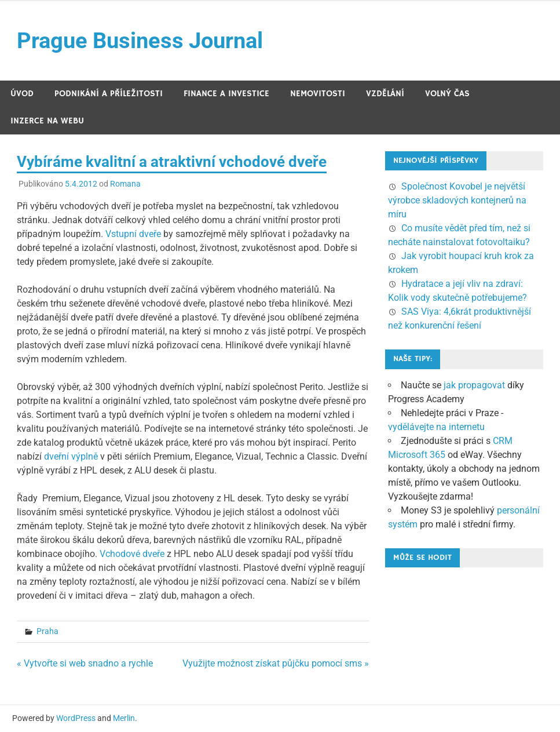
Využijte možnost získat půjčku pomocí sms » (276, 663)
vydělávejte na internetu (436, 427)
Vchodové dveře (132, 554)
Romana (125, 184)
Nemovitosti (318, 94)
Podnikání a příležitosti (109, 94)
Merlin (124, 718)
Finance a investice (226, 94)
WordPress (76, 718)
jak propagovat (474, 385)
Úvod (22, 94)
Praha (47, 631)
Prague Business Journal (140, 41)
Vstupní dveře (133, 234)
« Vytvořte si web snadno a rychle (85, 663)
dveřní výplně (71, 456)
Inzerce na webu (47, 121)
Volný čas (447, 94)
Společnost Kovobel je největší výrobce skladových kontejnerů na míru (457, 200)
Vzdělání (385, 94)
